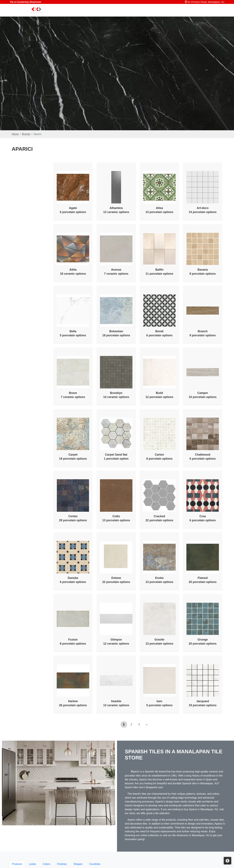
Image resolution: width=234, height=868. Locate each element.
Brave (73, 395)
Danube (73, 580)
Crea (203, 518)
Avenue (116, 272)
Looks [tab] (32, 864)
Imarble (116, 703)
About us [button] (197, 14)
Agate (73, 210)
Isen (159, 703)
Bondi (159, 333)
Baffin (159, 272)
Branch (203, 333)
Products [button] (139, 14)
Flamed (203, 580)
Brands (26, 134)
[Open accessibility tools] (227, 861)
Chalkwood (203, 457)
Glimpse (116, 642)
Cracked (159, 518)
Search (175, 14)
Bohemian (116, 333)
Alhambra (116, 210)
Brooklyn (116, 395)
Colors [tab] (46, 864)
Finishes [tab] (62, 864)
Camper (203, 395)
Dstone (116, 580)
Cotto (116, 518)
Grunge (203, 642)
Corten (73, 518)
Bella (73, 333)
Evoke (159, 580)
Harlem (73, 703)
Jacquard (203, 703)
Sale (185, 14)
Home (126, 14)
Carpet (73, 457)
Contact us (215, 14)
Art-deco (203, 210)
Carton (159, 457)
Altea (159, 210)
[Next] (147, 724)
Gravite (159, 642)
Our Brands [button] (158, 14)
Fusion (73, 642)
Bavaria (203, 272)
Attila (73, 272)
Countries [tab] (95, 864)
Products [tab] (17, 864)
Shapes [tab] (78, 864)
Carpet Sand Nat (116, 457)
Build (159, 395)
